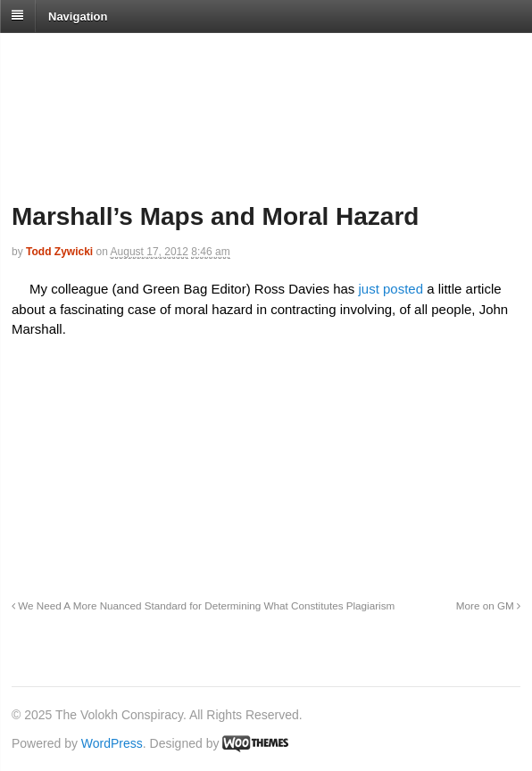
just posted (389, 289)
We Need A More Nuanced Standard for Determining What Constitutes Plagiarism (203, 605)
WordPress (112, 743)
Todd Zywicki (59, 252)
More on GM (488, 605)
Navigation (78, 16)
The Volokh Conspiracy (137, 55)
